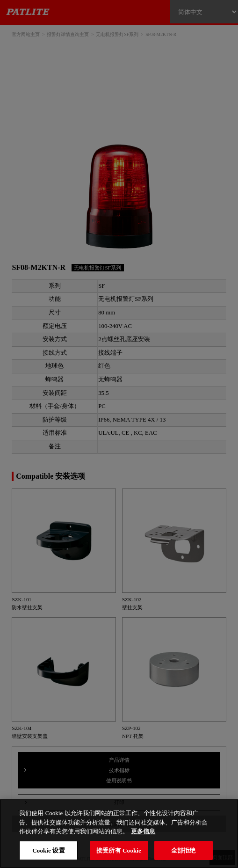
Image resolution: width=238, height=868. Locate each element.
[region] (119, 834)
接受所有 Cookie (119, 850)
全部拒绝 (184, 850)
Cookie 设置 (48, 850)
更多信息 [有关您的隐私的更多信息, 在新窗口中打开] (143, 831)
